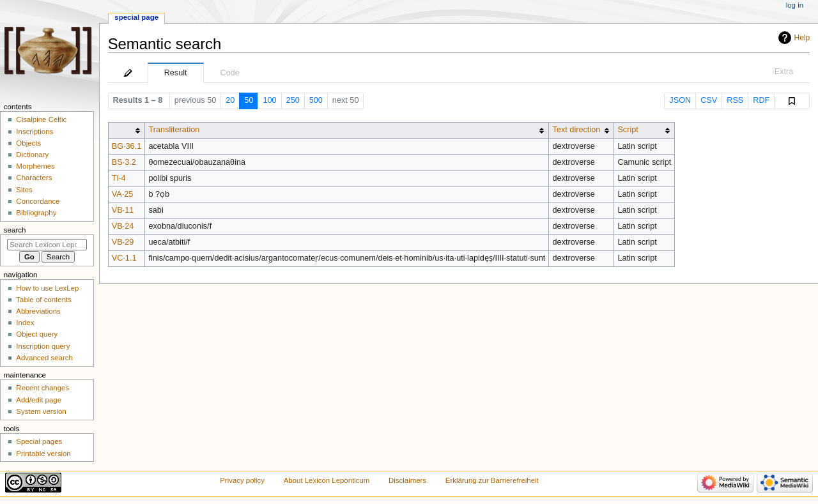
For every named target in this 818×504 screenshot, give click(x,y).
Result (176, 73)
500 (316, 100)
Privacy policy (242, 480)
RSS (735, 100)
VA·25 (123, 194)
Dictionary (32, 155)
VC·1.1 (124, 258)
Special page (136, 17)
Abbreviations (38, 311)
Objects (28, 143)
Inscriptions (35, 132)
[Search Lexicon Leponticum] (47, 245)
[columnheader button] (127, 130)
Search (15, 230)
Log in (795, 5)
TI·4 (119, 178)
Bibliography (36, 213)
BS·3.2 (124, 162)
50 (249, 100)
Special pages (39, 441)
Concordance (38, 201)
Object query (37, 334)
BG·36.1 (127, 146)
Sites (24, 190)
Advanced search (44, 358)
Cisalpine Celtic (41, 119)
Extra (784, 72)
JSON (680, 100)
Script (628, 130)
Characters (34, 178)
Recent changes (42, 388)
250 (293, 100)
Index (25, 323)
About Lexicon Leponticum (327, 480)
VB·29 (123, 242)
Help (802, 38)
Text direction (577, 130)
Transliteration (174, 130)
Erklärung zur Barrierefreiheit (492, 480)
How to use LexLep (47, 288)
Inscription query (43, 346)
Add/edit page (39, 400)
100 (269, 100)
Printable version (43, 454)
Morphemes (35, 166)
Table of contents (44, 300)
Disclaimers (407, 480)
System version (41, 411)
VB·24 (123, 226)
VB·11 (123, 210)
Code (230, 73)
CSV (709, 100)
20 (230, 100)
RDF (761, 100)
